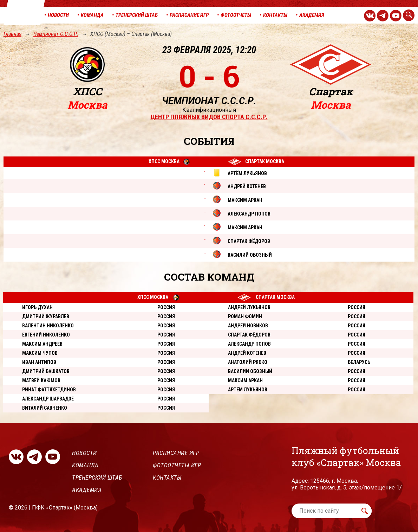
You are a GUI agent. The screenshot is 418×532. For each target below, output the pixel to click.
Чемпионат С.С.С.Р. (56, 34)
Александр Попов (249, 344)
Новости (84, 453)
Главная (12, 34)
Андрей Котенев (247, 353)
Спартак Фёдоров (249, 335)
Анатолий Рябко (248, 362)
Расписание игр (176, 453)
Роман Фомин (245, 316)
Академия (87, 490)
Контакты (167, 477)
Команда (85, 465)
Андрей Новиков (248, 326)
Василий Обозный (250, 371)
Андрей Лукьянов (249, 307)
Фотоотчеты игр (177, 465)
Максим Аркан (245, 380)
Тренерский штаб (97, 477)
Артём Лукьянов (248, 390)
